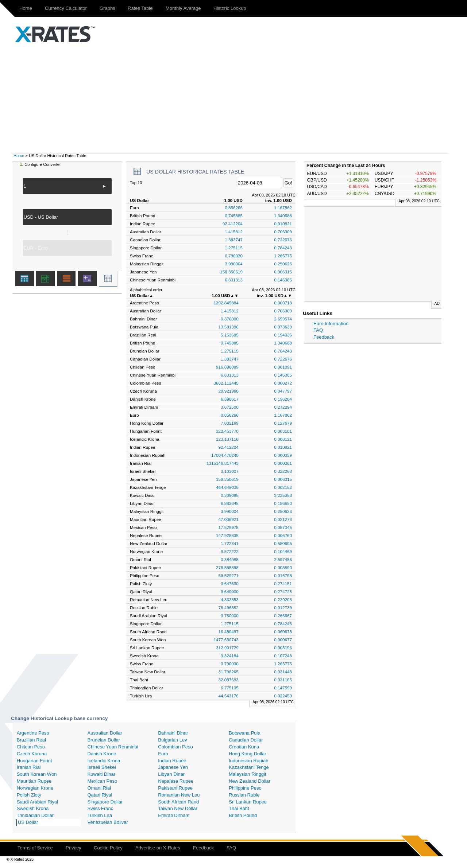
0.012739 (283, 608)
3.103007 (230, 471)
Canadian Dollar (246, 740)
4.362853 (230, 600)
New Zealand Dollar (250, 781)
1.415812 (234, 232)
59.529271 (229, 575)
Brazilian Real (31, 740)
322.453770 (227, 431)
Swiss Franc (101, 808)
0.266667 (283, 616)
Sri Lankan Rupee (248, 802)
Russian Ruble (244, 795)
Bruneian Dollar (104, 740)
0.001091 (283, 367)
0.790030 (234, 256)
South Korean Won (37, 774)
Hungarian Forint (34, 761)
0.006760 (283, 535)
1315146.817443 (223, 463)
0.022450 (283, 696)
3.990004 (234, 264)
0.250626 (283, 264)
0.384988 (230, 559)
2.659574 (283, 319)
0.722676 (283, 240)
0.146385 (283, 280)
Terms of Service (35, 848)
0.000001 (283, 463)
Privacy (74, 848)
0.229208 (283, 600)
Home (26, 8)
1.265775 (283, 256)
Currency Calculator (66, 8)
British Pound (243, 815)
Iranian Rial (29, 767)
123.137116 (227, 439)
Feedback (324, 337)
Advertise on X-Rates (158, 848)
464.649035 (227, 487)
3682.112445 (226, 383)
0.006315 (283, 272)
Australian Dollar (105, 733)
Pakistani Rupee (175, 788)
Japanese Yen (173, 767)
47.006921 (229, 519)
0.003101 (283, 431)
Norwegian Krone (35, 788)
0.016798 (283, 575)
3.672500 (230, 407)
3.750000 (230, 616)
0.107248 (283, 656)
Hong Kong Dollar (248, 754)
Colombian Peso (175, 747)
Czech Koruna (32, 754)
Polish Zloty (29, 795)
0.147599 (283, 688)
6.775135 (230, 688)
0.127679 (283, 423)
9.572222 (230, 551)
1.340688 (283, 216)
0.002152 (283, 487)
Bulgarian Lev (173, 740)
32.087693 (229, 680)
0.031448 (283, 672)
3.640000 (230, 591)
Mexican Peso (103, 781)
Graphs (107, 8)
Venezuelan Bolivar (108, 822)
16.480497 (229, 632)
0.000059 (283, 455)
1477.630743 (226, 640)
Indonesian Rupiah (248, 761)
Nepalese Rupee (176, 781)
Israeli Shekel (102, 767)
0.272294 (283, 407)
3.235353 (283, 495)
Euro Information (331, 324)
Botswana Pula (245, 733)
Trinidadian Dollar (35, 815)
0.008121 (283, 439)
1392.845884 (226, 303)
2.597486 (283, 559)
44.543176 (229, 696)
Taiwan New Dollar (178, 808)
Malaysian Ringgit (248, 774)
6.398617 (230, 399)
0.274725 (283, 591)
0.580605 (283, 543)
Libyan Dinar (171, 774)
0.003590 (283, 567)
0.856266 (234, 208)
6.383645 (230, 503)
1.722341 (230, 543)
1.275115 (234, 248)
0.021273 (283, 519)
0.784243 (283, 248)
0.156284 (283, 399)
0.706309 (283, 232)
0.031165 (283, 680)
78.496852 (229, 608)
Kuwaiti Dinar (102, 774)
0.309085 (230, 495)
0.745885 (234, 216)
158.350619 (231, 272)
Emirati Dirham (174, 815)
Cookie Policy (108, 848)
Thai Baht (239, 808)
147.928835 (227, 535)
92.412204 (233, 224)
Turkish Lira (100, 815)
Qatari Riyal (100, 795)
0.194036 (283, 335)
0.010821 (283, 224)
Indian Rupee (172, 761)
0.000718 (283, 303)
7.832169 (230, 423)
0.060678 (283, 632)
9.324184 (230, 656)
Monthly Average (183, 8)
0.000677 (283, 640)
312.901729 (227, 648)
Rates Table (140, 8)
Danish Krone (102, 754)
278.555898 (227, 567)
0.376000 (230, 319)
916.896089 (227, 367)
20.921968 (229, 391)
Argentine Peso (33, 733)
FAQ (318, 330)
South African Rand (178, 802)
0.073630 (283, 327)
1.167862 (283, 208)
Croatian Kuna (244, 747)
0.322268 (283, 471)
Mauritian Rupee (34, 781)
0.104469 (283, 551)
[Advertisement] (233, 98)
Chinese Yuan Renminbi (113, 747)
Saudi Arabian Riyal (37, 802)
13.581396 (229, 327)
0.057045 (283, 527)
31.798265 (229, 672)
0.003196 (283, 648)
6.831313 (234, 280)
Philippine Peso (245, 788)
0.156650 (283, 503)
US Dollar (28, 822)
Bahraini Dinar (173, 733)
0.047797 (283, 391)
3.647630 (230, 583)
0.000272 (283, 383)
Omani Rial (99, 788)
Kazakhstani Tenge (249, 767)
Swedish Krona (33, 808)
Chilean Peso (31, 747)
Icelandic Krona (104, 761)
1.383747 (234, 240)
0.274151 (283, 583)
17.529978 (229, 527)
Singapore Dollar (105, 802)
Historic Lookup (230, 8)
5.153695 (230, 335)
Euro (163, 754)
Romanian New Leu (179, 795)
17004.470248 (225, 455)
